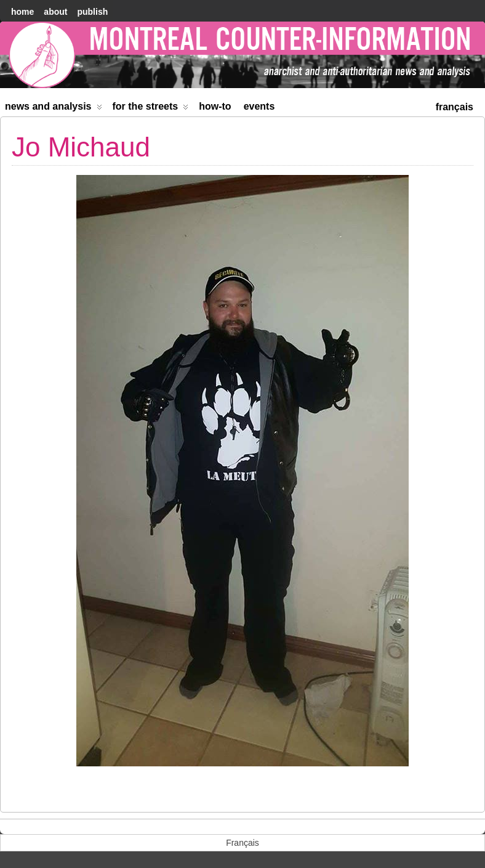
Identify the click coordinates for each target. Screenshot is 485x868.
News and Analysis (54, 109)
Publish (92, 12)
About (55, 12)
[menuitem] (455, 106)
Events (259, 106)
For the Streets (151, 109)
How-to (215, 106)
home (22, 12)
